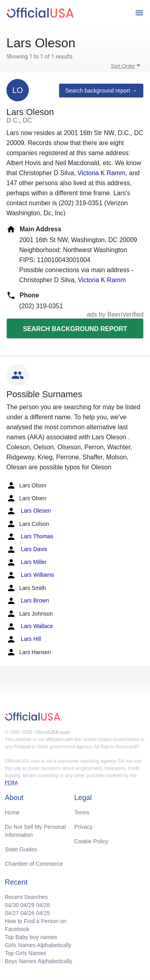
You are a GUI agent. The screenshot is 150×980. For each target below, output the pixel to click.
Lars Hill (24, 639)
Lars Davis (27, 550)
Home (12, 812)
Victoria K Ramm (102, 173)
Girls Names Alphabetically (38, 945)
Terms (82, 812)
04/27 (12, 913)
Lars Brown (28, 601)
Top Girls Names (25, 953)
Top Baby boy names (31, 937)
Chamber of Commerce (34, 864)
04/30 (12, 905)
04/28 (43, 905)
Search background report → (101, 91)
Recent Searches (26, 897)
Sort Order (123, 66)
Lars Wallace (30, 626)
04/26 (27, 913)
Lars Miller (26, 562)
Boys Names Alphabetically (39, 961)
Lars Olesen (29, 511)
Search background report (75, 329)
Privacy (84, 827)
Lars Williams (30, 575)
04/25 (43, 913)
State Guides (21, 849)
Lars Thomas (30, 537)
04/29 (27, 905)
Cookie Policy (91, 841)
